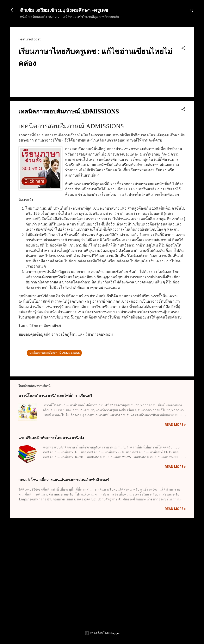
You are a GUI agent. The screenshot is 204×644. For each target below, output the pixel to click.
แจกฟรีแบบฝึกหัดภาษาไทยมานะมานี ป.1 (51, 544)
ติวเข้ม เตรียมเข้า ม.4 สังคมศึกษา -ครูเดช (64, 10)
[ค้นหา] (192, 11)
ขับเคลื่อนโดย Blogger (102, 633)
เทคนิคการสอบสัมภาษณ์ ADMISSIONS (54, 459)
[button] (183, 49)
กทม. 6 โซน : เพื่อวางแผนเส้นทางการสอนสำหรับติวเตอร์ (64, 586)
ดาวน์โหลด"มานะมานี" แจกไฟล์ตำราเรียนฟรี (55, 502)
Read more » (175, 531)
